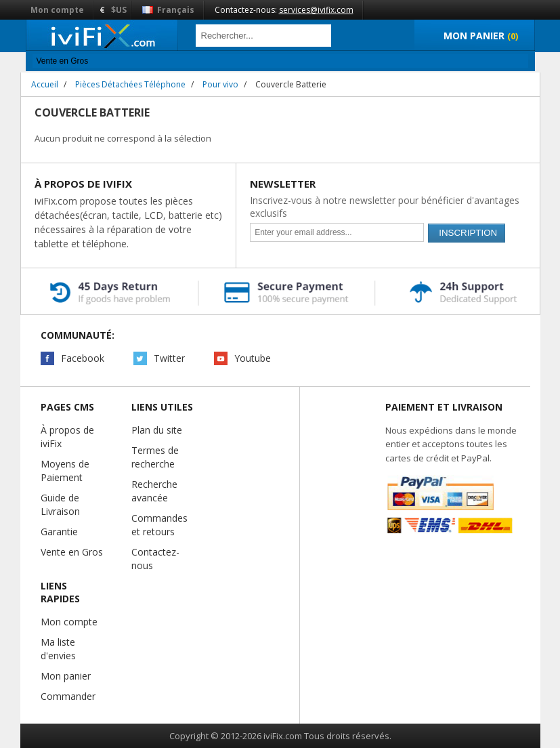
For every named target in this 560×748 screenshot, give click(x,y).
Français (168, 10)
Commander (68, 696)
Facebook (83, 358)
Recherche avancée (154, 491)
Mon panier (66, 676)
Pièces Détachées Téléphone (130, 84)
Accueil (45, 84)
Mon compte (57, 10)
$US (119, 10)
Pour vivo (220, 84)
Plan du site (157, 430)
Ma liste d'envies (58, 649)
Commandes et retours (159, 525)
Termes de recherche (155, 457)
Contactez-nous (155, 559)
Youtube (253, 358)
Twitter (169, 358)
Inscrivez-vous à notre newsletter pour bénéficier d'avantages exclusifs (385, 207)
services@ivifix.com (316, 10)
